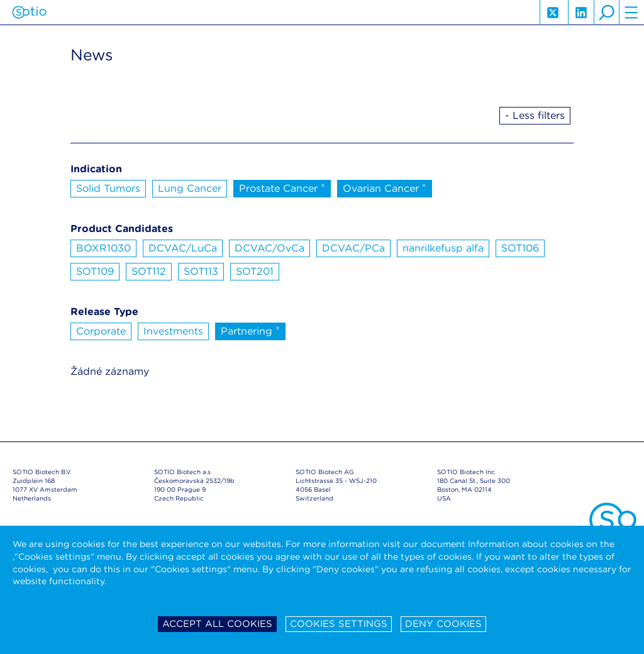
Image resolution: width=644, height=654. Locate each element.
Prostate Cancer (282, 187)
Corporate (101, 331)
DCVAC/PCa (353, 248)
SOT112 (149, 271)
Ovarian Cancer (385, 187)
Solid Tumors (108, 188)
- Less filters (535, 115)
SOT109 (95, 271)
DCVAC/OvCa (269, 248)
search (606, 13)
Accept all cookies (217, 624)
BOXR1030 (103, 248)
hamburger (631, 13)
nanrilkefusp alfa (443, 248)
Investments (173, 331)
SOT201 (255, 271)
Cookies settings (339, 624)
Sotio (29, 13)
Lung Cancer (190, 188)
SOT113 (201, 271)
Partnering (250, 330)
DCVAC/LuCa (183, 248)
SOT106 (520, 248)
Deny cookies (443, 624)
